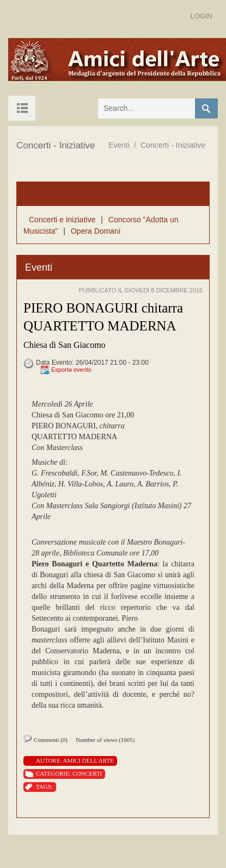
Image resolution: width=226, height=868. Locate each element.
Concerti (87, 773)
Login (201, 16)
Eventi (119, 145)
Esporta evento (71, 370)
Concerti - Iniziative (173, 145)
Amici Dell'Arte (88, 760)
